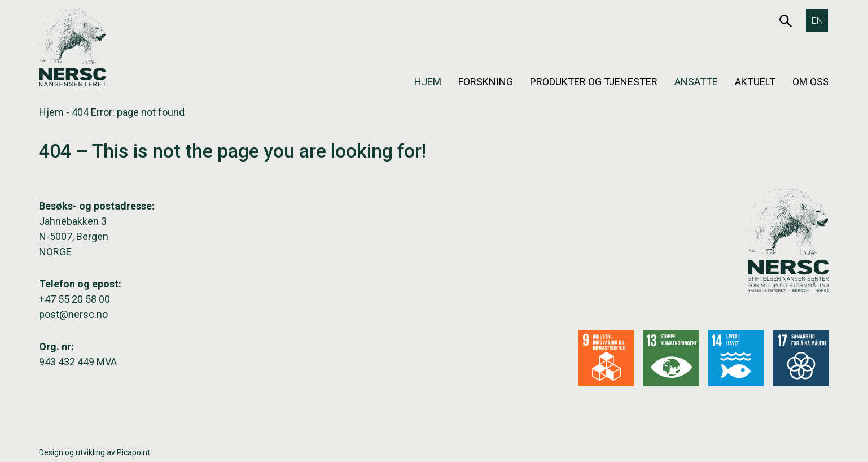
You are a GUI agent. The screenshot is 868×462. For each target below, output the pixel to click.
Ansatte (696, 82)
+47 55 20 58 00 (74, 299)
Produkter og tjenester (594, 82)
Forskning (486, 82)
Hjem (428, 82)
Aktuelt (755, 82)
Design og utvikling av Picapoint (95, 452)
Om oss (811, 82)
